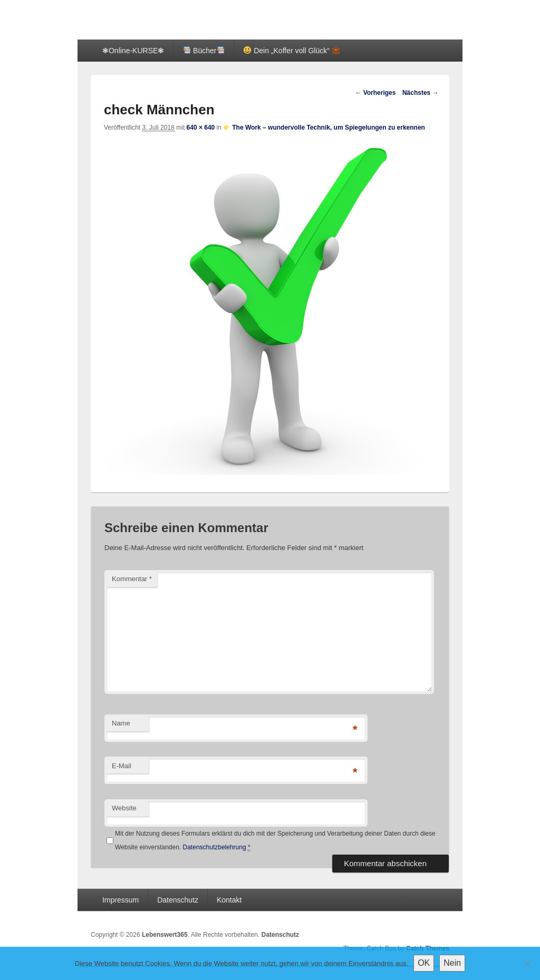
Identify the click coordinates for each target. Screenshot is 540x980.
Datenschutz (178, 900)
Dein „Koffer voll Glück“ (291, 51)
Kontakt (229, 900)
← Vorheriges (375, 93)
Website (124, 808)
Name (121, 723)
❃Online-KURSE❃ (133, 51)
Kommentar (132, 579)
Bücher (204, 51)
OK (424, 963)
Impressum (120, 900)
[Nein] (527, 964)
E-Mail (122, 766)
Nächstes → (421, 93)
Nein (452, 963)
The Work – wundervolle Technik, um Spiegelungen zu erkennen (324, 128)
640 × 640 (201, 128)
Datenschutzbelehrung (215, 847)
